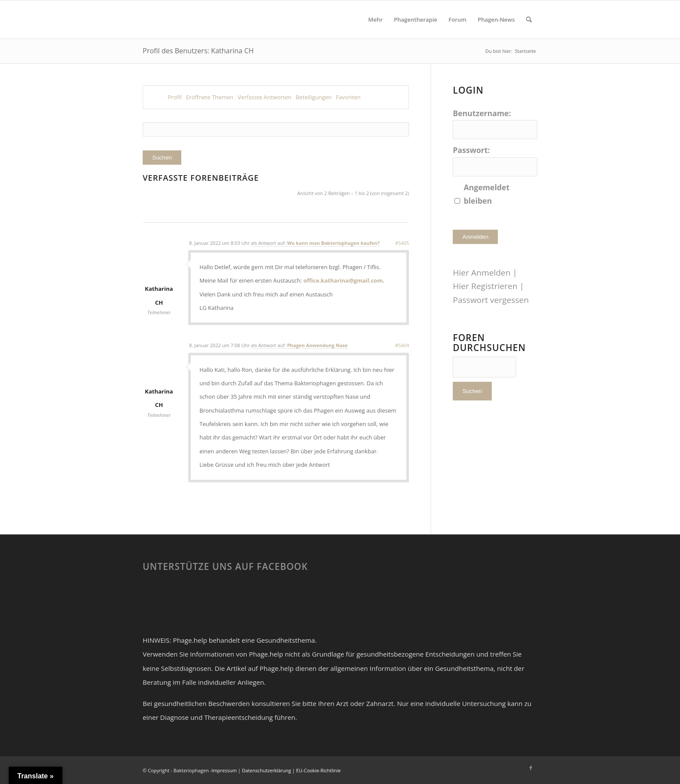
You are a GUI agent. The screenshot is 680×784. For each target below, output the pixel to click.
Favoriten (348, 97)
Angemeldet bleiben (487, 194)
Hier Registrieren (485, 286)
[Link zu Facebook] (531, 768)
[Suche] (529, 20)
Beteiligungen (314, 97)
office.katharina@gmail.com (343, 280)
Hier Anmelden (482, 273)
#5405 (402, 243)
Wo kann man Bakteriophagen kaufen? (333, 243)
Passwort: (471, 150)
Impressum (224, 770)
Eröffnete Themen (210, 97)
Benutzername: (482, 113)
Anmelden (475, 237)
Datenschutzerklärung (266, 770)
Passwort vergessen (491, 300)
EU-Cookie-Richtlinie (319, 770)
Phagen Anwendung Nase (317, 345)
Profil (175, 97)
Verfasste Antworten (265, 97)
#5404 (402, 345)
